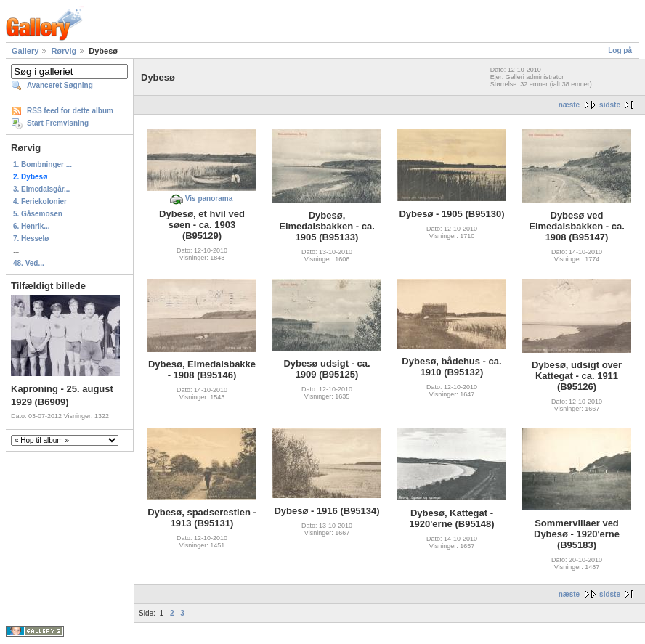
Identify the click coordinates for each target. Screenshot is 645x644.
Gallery (25, 51)
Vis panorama (209, 199)
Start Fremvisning (58, 123)
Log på (620, 50)
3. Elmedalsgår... (41, 189)
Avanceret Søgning (60, 85)
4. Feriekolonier (40, 201)
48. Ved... (29, 263)
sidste (610, 105)
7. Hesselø (31, 239)
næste (569, 105)
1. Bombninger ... (42, 164)
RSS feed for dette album (70, 111)
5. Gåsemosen (38, 214)
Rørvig (64, 51)
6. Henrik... (32, 226)
